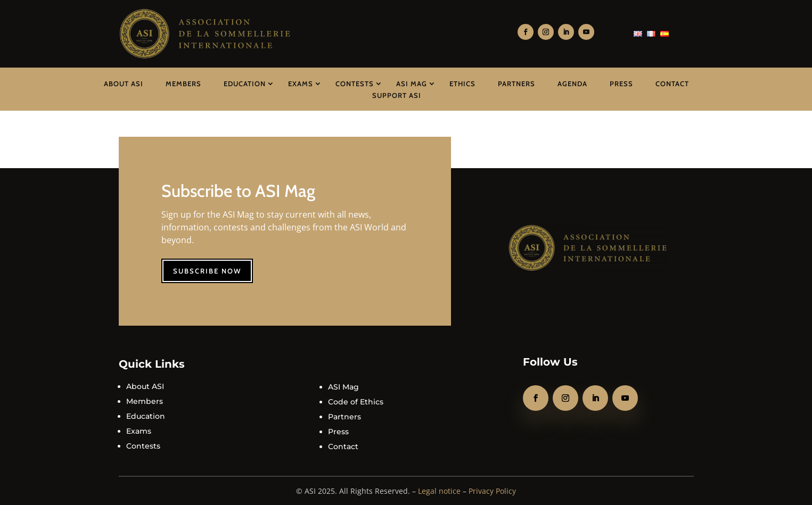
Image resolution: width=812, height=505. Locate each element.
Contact (672, 84)
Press (621, 84)
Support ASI (397, 95)
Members (183, 84)
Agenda (572, 84)
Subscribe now (207, 271)
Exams (301, 84)
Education (245, 84)
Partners (516, 84)
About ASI (124, 84)
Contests (355, 84)
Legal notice (439, 491)
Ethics (462, 84)
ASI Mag (412, 84)
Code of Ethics (356, 402)
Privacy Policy (492, 491)
